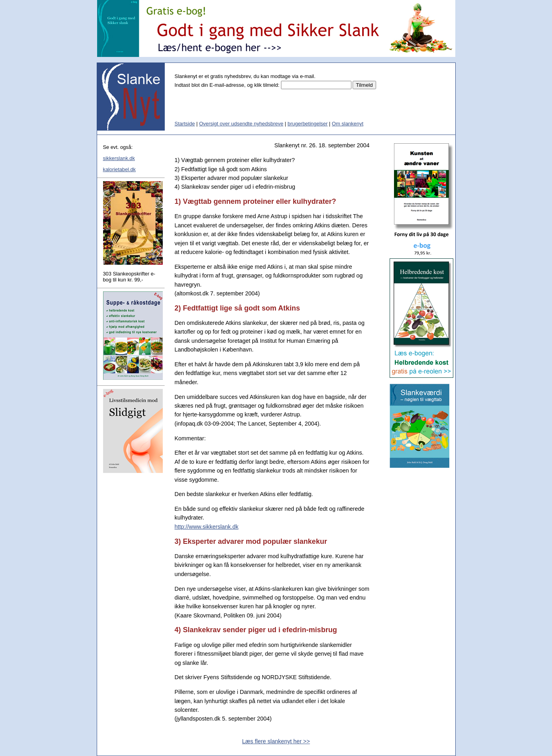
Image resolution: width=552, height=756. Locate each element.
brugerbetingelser (307, 124)
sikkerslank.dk (119, 158)
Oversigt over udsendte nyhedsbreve (241, 124)
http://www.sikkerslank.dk (207, 527)
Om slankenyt (348, 124)
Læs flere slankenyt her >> (276, 741)
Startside (185, 124)
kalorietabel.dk (120, 169)
